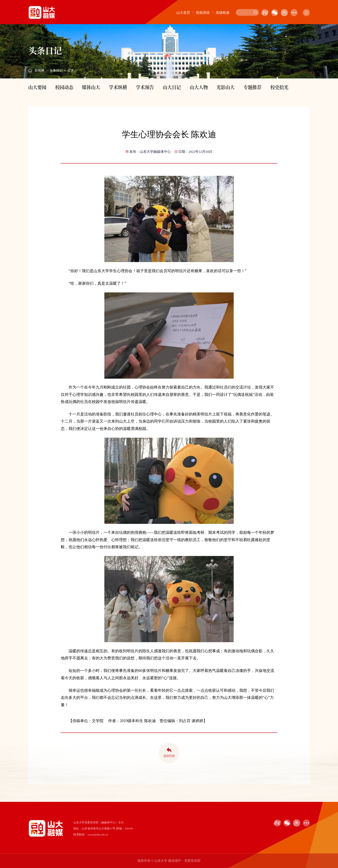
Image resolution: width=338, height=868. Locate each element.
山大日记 (172, 87)
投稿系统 (203, 13)
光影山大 (225, 87)
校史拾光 (279, 87)
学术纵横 (118, 87)
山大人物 (199, 87)
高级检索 (223, 13)
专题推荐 (252, 87)
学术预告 (145, 87)
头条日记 (56, 70)
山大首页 (183, 13)
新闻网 (40, 70)
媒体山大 (91, 87)
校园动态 (64, 87)
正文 (71, 70)
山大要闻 (37, 87)
